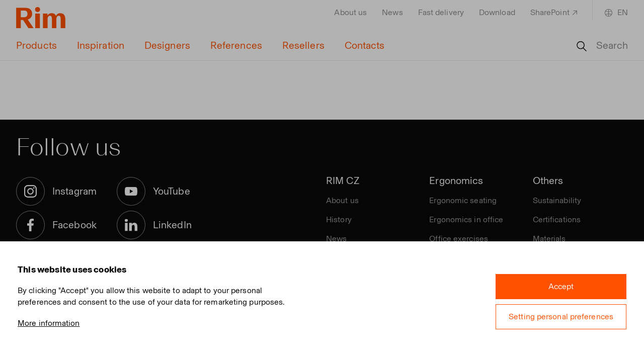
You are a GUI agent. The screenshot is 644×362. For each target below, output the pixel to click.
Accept (561, 286)
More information (49, 323)
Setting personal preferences (561, 316)
